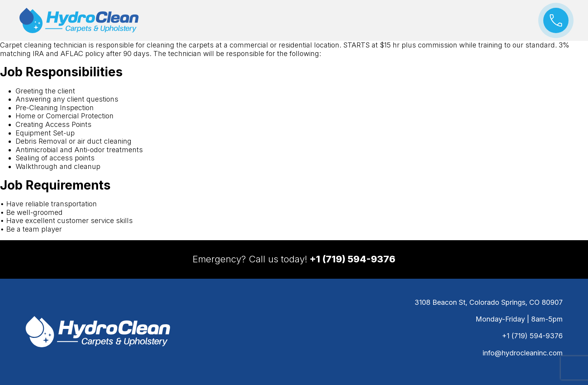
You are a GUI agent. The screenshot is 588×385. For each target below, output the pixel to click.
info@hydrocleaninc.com (523, 353)
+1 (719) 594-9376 (532, 336)
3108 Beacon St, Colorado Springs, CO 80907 (489, 302)
